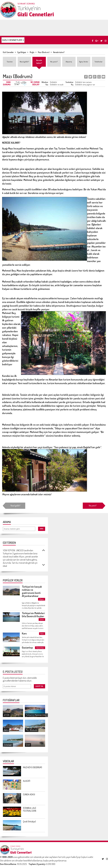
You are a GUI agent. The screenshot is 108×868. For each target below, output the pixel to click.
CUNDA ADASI (29, 794)
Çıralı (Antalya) (29, 821)
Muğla (32, 52)
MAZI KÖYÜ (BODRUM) (32, 767)
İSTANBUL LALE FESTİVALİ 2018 (30, 809)
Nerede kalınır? (59, 52)
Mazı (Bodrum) (44, 52)
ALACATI (27, 781)
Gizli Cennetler (8, 52)
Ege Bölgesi (22, 52)
